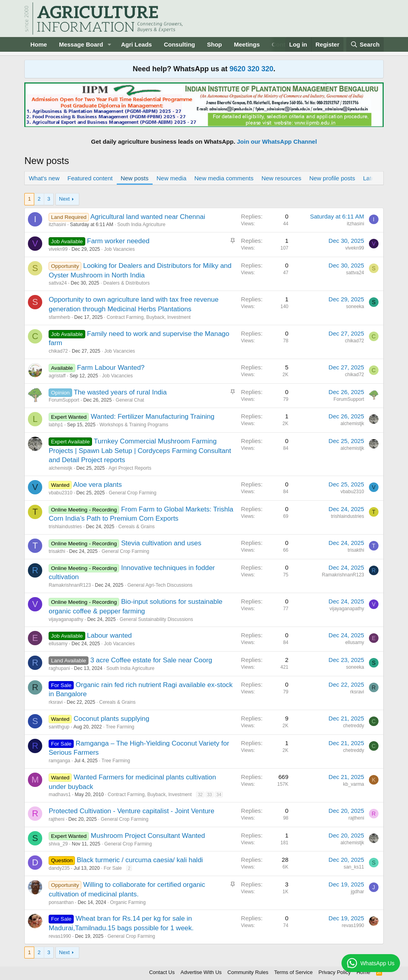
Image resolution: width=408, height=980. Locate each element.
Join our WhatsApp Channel (277, 142)
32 (200, 795)
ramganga (59, 761)
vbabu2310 (60, 493)
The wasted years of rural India (120, 392)
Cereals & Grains (136, 527)
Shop (215, 44)
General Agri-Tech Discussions (160, 585)
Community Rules (248, 972)
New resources (281, 178)
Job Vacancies (119, 249)
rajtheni (56, 819)
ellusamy (58, 644)
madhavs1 (60, 795)
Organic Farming (128, 902)
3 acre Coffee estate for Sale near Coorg (151, 660)
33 (210, 795)
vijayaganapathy (66, 619)
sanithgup (59, 727)
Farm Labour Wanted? (111, 368)
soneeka (355, 306)
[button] (110, 44)
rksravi (56, 702)
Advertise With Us (201, 972)
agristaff (57, 376)
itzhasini (57, 225)
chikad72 (58, 351)
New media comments (224, 178)
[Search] (365, 44)
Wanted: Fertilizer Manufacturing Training (153, 417)
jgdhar (357, 892)
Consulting (179, 44)
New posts (135, 178)
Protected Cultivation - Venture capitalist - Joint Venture (131, 811)
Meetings (247, 44)
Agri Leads (137, 44)
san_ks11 (354, 867)
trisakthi (57, 551)
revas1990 (60, 936)
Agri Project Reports (130, 468)
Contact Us (162, 972)
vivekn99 (58, 249)
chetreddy (354, 726)
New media (172, 178)
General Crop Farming (132, 493)
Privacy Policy (334, 972)
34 (219, 795)
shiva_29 (58, 844)
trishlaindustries (65, 527)
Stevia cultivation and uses (161, 543)
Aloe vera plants (98, 485)
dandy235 (59, 868)
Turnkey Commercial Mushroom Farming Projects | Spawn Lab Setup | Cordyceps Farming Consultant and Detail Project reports (140, 451)
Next (64, 199)
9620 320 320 (251, 69)
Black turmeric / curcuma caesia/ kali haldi (140, 860)
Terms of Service (293, 972)
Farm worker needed (118, 241)
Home (39, 44)
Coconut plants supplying (112, 719)
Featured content (90, 178)
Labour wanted (109, 635)
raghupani (59, 668)
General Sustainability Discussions (156, 619)
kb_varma (354, 784)
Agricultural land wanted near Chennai (148, 217)
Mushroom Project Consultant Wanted (148, 836)
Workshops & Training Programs (134, 425)
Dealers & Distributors (127, 283)
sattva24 (58, 283)
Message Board (81, 44)
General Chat (130, 400)
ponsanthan (61, 902)
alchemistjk (352, 424)
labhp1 (56, 425)
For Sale (113, 868)
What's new (44, 178)
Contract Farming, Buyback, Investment (149, 317)
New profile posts (332, 178)
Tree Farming (120, 727)
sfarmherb (59, 317)
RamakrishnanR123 (70, 585)
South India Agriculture (141, 225)
